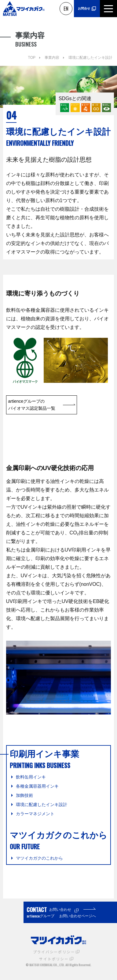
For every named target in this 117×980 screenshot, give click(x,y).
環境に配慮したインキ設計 (90, 58)
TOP (32, 58)
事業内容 (52, 58)
